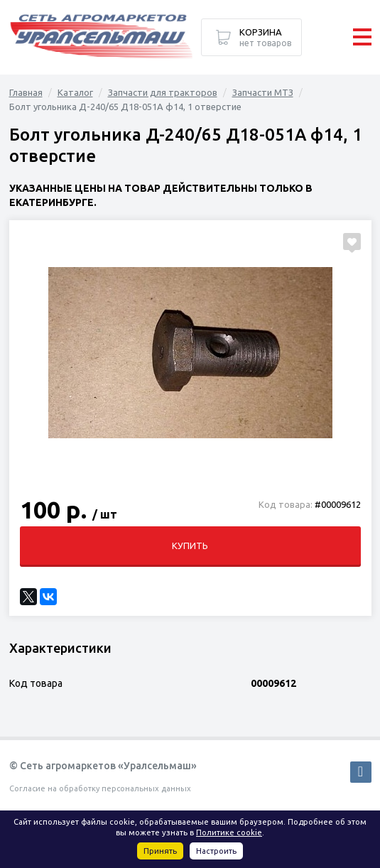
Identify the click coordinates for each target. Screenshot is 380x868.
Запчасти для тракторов (163, 92)
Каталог (75, 92)
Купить (190, 546)
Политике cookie (229, 832)
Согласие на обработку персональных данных (100, 788)
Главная (26, 92)
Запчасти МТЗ (263, 92)
